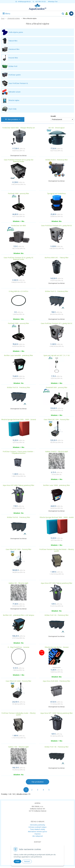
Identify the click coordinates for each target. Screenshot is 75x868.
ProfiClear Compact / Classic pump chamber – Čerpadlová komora (19, 452)
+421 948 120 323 (40, 2)
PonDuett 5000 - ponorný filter (18, 323)
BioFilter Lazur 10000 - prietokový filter (57, 485)
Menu (6, 14)
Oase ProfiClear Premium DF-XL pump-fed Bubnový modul (19, 161)
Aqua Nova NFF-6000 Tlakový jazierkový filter (19, 485)
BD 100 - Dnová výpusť (57, 128)
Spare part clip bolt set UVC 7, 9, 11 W (57, 355)
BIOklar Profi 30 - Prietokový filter (19, 387)
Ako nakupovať (38, 836)
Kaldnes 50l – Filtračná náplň (18, 583)
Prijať (17, 861)
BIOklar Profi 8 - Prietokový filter (57, 160)
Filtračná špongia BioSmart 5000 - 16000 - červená (19, 420)
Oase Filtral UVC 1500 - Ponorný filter (57, 420)
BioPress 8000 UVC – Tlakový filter (57, 258)
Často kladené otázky (38, 829)
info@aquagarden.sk (24, 2)
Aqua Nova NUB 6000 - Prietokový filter (57, 681)
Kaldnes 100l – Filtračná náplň (18, 747)
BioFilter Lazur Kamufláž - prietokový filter (18, 355)
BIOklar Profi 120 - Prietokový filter (57, 615)
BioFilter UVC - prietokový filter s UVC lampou (19, 615)
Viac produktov (38, 782)
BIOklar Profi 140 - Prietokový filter (57, 747)
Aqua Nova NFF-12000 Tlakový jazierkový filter (57, 713)
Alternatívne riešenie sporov (37, 832)
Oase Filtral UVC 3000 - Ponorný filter (18, 549)
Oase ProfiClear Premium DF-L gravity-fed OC (57, 323)
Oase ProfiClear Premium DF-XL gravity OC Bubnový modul (19, 258)
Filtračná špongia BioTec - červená (57, 647)
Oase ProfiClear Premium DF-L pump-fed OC (57, 226)
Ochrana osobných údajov (37, 827)
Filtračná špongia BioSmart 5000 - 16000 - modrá (57, 517)
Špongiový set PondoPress (57, 194)
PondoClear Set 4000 (18, 226)
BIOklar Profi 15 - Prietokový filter (57, 291)
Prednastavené (57, 119)
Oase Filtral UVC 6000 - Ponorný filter (18, 681)
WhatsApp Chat (53, 2)
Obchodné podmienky (37, 825)
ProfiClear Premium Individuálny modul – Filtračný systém (18, 714)
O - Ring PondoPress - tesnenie (18, 647)
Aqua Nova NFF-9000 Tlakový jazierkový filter (57, 583)
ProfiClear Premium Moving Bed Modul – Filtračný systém (57, 550)
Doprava (37, 834)
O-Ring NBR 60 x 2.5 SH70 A (18, 291)
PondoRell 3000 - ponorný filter (57, 387)
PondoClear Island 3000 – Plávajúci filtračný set (19, 128)
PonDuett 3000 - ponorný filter (18, 194)
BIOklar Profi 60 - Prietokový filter (19, 517)
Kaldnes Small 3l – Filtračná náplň (57, 452)
